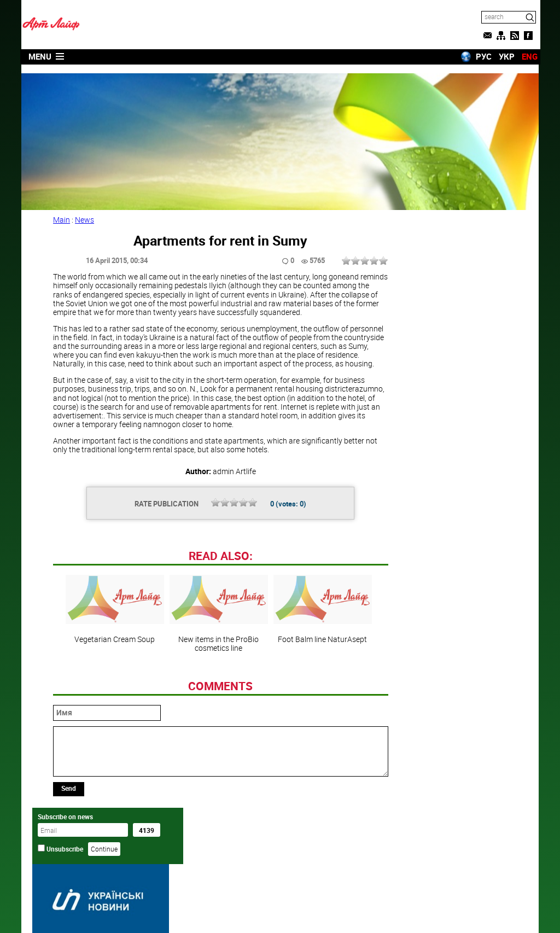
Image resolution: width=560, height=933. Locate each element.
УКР (505, 56)
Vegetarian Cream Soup (113, 684)
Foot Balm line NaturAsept (320, 684)
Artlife (252, 913)
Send (70, 863)
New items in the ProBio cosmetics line (217, 689)
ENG (528, 56)
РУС (482, 56)
